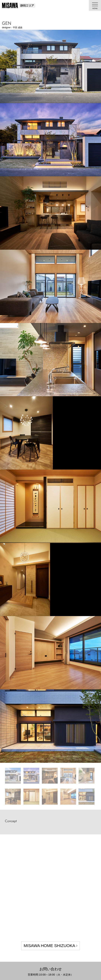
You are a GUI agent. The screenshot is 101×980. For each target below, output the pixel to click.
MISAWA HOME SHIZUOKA (49, 946)
